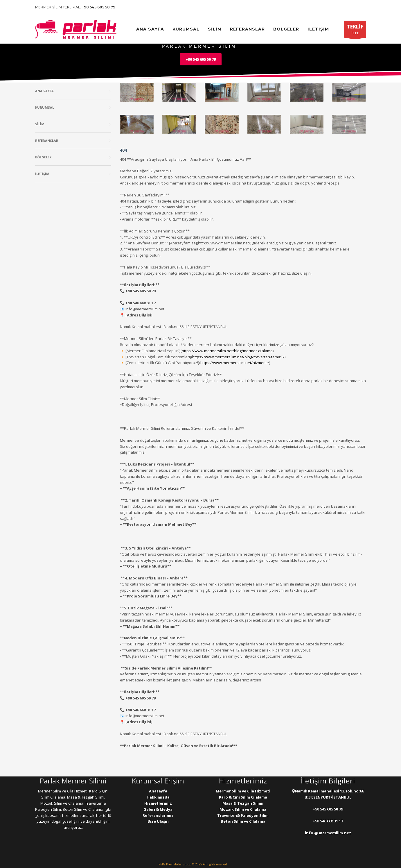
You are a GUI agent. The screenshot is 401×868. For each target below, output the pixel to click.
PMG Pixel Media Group (175, 864)
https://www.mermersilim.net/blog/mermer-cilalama (227, 351)
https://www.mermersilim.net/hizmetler (235, 363)
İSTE (355, 31)
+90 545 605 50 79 (99, 7)
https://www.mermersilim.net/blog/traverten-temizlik (238, 357)
